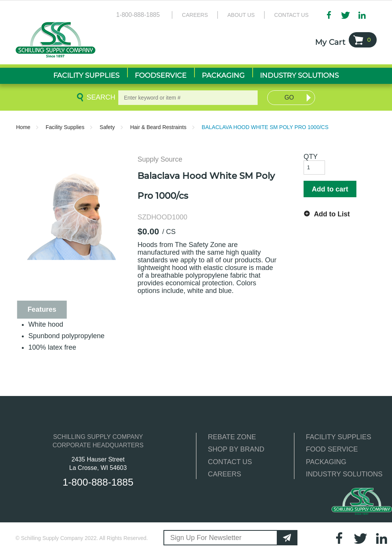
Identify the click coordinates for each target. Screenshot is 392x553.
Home (23, 127)
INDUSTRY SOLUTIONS (344, 474)
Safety (107, 127)
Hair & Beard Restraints (158, 127)
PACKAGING (326, 462)
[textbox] (188, 98)
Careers (195, 15)
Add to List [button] (332, 214)
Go (289, 97)
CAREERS (225, 474)
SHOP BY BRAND (236, 449)
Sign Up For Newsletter (206, 538)
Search (100, 97)
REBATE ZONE (232, 437)
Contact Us (291, 15)
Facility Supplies (65, 127)
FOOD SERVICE (332, 449)
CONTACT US (230, 462)
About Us (241, 15)
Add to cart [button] (330, 189)
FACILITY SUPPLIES (339, 437)
